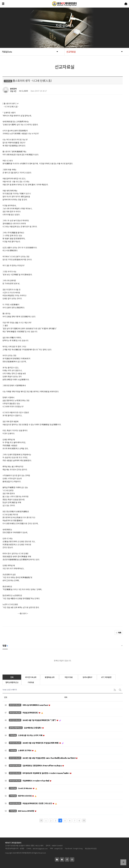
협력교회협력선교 (12, 682)
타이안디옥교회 (31, 677)
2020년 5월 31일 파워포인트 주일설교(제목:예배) (41, 743)
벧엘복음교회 (50, 677)
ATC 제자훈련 (106, 677)
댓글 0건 (13, 91)
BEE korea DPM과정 (26, 811)
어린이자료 (69, 677)
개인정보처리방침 (91, 849)
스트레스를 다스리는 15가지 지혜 (30, 735)
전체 (12, 677)
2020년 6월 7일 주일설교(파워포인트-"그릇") (39, 720)
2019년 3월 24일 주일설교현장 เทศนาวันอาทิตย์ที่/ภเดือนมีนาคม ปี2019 (49, 758)
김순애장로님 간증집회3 (33, 728)
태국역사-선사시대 (25, 796)
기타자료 (31, 682)
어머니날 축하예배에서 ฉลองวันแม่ (35, 705)
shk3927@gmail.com (40, 849)
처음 (41, 820)
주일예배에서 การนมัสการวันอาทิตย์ (36, 781)
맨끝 (84, 820)
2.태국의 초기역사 (25, 750)
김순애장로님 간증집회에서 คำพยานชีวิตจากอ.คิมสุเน (42, 766)
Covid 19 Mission (25, 788)
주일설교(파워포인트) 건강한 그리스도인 (37, 803)
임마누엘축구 (87, 677)
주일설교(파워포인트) (31, 713)
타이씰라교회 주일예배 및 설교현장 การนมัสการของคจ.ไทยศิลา (46, 773)
